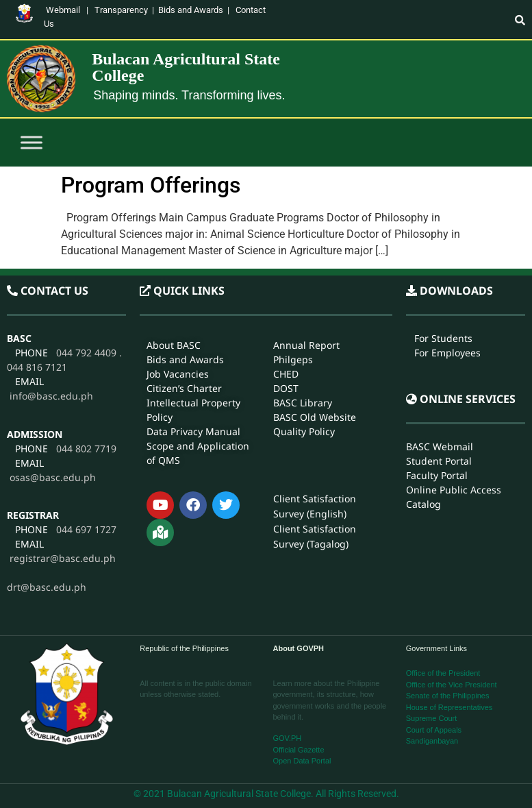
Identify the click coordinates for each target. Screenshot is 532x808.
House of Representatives (449, 707)
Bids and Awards (191, 10)
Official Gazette (299, 750)
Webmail (63, 10)
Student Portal (439, 460)
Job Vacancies (178, 374)
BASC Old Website (315, 417)
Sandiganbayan (432, 741)
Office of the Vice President (452, 685)
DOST (286, 388)
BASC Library (303, 403)
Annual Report (306, 345)
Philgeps (293, 359)
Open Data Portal (302, 761)
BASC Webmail (440, 446)
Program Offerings (151, 185)
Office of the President (443, 673)
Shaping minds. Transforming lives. (189, 95)
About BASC (174, 345)
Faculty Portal (437, 475)
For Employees (447, 353)
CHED (286, 374)
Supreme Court (432, 718)
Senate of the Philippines (448, 696)
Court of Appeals (434, 730)
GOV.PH (288, 738)
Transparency (121, 10)
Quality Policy (304, 431)
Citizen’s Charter (184, 388)
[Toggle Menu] (31, 143)
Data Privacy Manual (193, 431)
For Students (443, 338)
